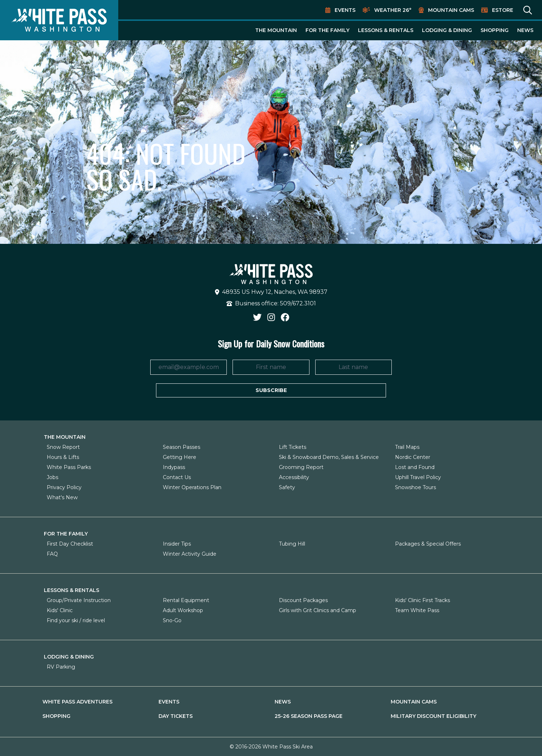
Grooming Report (301, 467)
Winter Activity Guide (190, 554)
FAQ (52, 554)
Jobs (52, 477)
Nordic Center (413, 457)
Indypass (174, 467)
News (525, 30)
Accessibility (294, 477)
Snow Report (63, 447)
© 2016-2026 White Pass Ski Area (271, 747)
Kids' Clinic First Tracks (422, 600)
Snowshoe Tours (415, 487)
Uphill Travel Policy (418, 477)
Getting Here (180, 457)
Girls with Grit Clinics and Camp (318, 610)
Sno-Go (172, 620)
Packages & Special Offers (428, 544)
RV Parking (61, 667)
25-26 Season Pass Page (309, 716)
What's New (62, 497)
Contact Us (177, 477)
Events (345, 10)
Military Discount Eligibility (433, 716)
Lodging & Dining (447, 30)
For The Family (327, 30)
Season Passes (182, 447)
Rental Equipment (186, 600)
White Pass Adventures (77, 702)
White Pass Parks (69, 467)
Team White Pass (417, 610)
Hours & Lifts (63, 457)
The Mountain (276, 30)
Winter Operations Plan (192, 487)
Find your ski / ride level (76, 620)
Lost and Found (415, 467)
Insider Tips (177, 544)
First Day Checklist (70, 544)
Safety (287, 487)
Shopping (495, 30)
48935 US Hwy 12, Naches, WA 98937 (271, 292)
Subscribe (271, 390)
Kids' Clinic (60, 610)
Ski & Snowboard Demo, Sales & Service (329, 457)
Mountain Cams (451, 10)
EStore (503, 10)
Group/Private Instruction (79, 600)
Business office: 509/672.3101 (271, 303)
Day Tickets (176, 716)
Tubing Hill (292, 544)
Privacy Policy (64, 487)
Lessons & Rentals (386, 30)
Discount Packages (303, 600)
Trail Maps (407, 447)
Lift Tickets (293, 447)
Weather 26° (393, 10)
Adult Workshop (183, 610)
